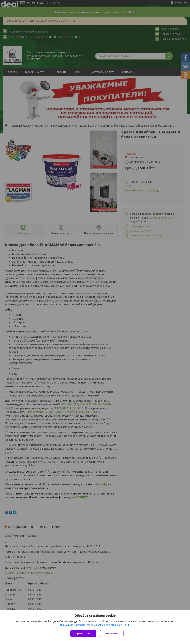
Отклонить (112, 633)
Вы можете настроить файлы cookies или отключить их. (94, 625)
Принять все (83, 633)
